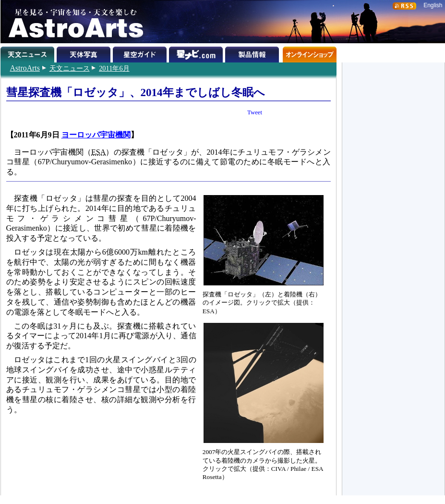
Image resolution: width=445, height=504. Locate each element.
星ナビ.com (197, 53)
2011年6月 (114, 68)
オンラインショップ (309, 53)
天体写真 (85, 53)
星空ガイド (141, 53)
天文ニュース (70, 68)
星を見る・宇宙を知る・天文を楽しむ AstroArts (72, 22)
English (433, 5)
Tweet (255, 112)
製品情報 (253, 53)
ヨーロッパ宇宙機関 (96, 135)
